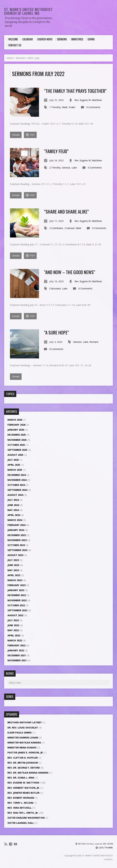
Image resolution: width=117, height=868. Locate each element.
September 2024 (17, 490)
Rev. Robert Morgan (21, 798)
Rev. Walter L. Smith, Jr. (23, 813)
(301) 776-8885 (106, 848)
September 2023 (17, 550)
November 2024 (17, 480)
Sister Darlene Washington (26, 818)
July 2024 (13, 500)
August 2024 (15, 495)
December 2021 (17, 655)
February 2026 (16, 425)
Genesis (66, 168)
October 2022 (16, 605)
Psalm (72, 107)
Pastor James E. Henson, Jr (25, 752)
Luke (74, 168)
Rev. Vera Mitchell (19, 808)
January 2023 (16, 590)
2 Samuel (69, 228)
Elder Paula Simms (20, 733)
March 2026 (15, 420)
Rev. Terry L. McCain (20, 803)
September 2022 (17, 610)
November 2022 (17, 600)
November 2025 (17, 440)
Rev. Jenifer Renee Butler (23, 793)
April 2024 (14, 515)
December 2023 (17, 535)
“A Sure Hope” (56, 332)
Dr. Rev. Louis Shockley (23, 728)
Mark (65, 107)
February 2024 (16, 525)
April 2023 (14, 575)
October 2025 (16, 445)
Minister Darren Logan (23, 738)
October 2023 (16, 545)
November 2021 (17, 660)
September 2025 (17, 450)
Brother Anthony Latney (25, 722)
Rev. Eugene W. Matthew (88, 100)
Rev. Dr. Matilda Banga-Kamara (28, 773)
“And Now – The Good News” (70, 272)
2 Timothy (55, 168)
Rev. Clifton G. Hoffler (23, 758)
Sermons (20, 58)
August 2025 (15, 455)
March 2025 (15, 470)
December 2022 (17, 595)
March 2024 (15, 520)
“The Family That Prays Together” (75, 91)
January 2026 (16, 430)
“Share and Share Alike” (66, 211)
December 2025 (17, 435)
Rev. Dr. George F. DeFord (24, 768)
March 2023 (15, 580)
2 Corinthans (56, 228)
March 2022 (15, 640)
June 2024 (13, 505)
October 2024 (16, 485)
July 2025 (13, 460)
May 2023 (13, 570)
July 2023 (13, 560)
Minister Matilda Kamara (24, 743)
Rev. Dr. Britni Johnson (23, 763)
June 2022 (13, 625)
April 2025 (14, 465)
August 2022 (15, 615)
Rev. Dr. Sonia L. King (21, 778)
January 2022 (16, 650)
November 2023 (17, 540)
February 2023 (16, 585)
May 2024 (13, 510)
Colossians (55, 288)
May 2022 (13, 630)
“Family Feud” (56, 151)
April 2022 (14, 635)
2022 (30, 58)
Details (16, 135)
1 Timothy (55, 107)
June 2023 (13, 565)
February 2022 (16, 645)
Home (10, 58)
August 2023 (15, 555)
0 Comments (93, 107)
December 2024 (17, 475)
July (37, 58)
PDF (30, 135)
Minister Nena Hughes (22, 748)
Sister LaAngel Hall (21, 823)
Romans (94, 342)
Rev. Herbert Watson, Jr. (24, 788)
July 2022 (13, 620)
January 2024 (16, 530)
